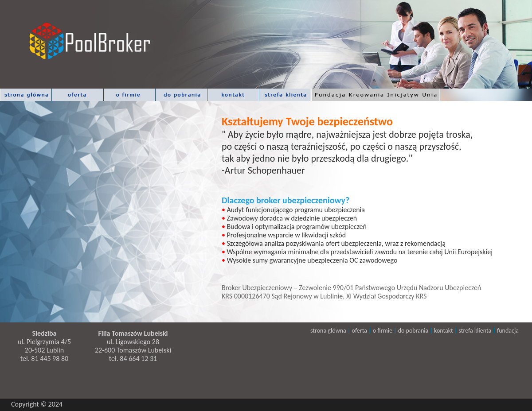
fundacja (508, 331)
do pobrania (413, 331)
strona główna (328, 331)
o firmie (383, 331)
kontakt (444, 331)
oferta (359, 331)
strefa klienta (475, 331)
